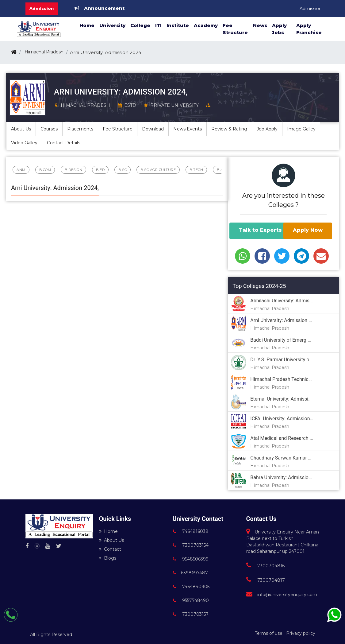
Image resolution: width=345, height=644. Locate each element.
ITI (158, 25)
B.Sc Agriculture (158, 170)
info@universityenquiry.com (282, 595)
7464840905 (191, 587)
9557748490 (191, 600)
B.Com (45, 170)
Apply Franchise (309, 29)
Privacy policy (301, 633)
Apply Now (308, 230)
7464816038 (191, 531)
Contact (110, 549)
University (112, 25)
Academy (206, 25)
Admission (42, 8)
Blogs (108, 558)
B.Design (73, 170)
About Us (111, 540)
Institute (178, 25)
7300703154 (191, 545)
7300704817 (266, 580)
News (260, 25)
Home (87, 25)
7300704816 (265, 566)
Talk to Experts (260, 230)
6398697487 (190, 573)
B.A (220, 170)
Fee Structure (235, 29)
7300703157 (191, 614)
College (140, 25)
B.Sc (123, 170)
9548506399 (191, 559)
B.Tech (196, 170)
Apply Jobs (279, 29)
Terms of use (269, 633)
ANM (21, 170)
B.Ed (100, 170)
